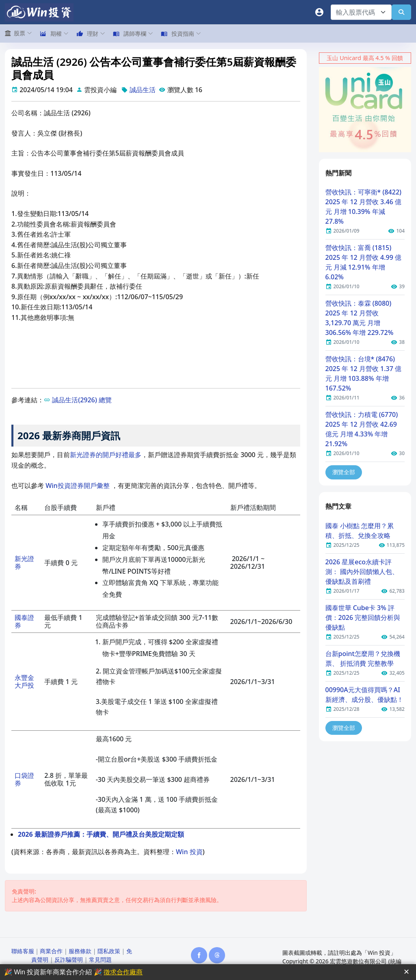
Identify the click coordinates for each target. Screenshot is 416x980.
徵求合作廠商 (123, 972)
